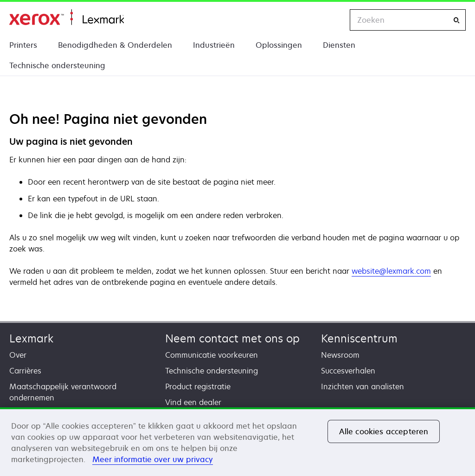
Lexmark (31, 338)
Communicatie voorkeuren (212, 355)
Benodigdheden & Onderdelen (115, 45)
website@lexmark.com (391, 271)
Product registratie (198, 386)
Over (18, 355)
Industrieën (214, 45)
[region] (237, 442)
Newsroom (340, 355)
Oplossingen (279, 45)
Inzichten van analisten (363, 386)
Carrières (25, 371)
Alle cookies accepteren (384, 431)
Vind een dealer (193, 402)
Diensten (339, 45)
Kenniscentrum (359, 338)
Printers (23, 45)
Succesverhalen (348, 371)
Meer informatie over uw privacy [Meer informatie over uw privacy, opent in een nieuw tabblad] (153, 459)
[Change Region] (333, 20)
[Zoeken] (456, 20)
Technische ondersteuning (57, 65)
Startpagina (67, 17)
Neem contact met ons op (232, 338)
